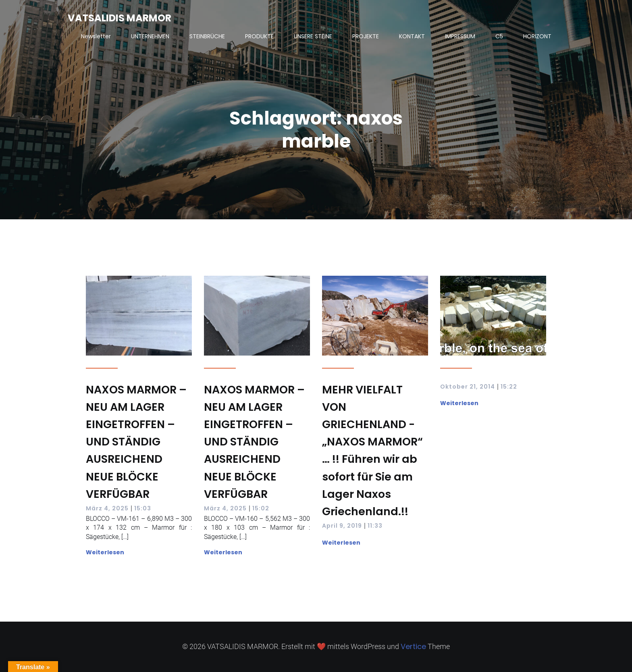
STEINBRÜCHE (207, 36)
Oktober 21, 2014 (468, 387)
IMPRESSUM (460, 36)
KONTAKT (412, 36)
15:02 (261, 508)
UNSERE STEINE (313, 36)
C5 (499, 36)
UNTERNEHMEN (150, 36)
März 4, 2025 (107, 508)
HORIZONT (537, 36)
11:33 (375, 526)
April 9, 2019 (342, 526)
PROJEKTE (366, 36)
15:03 (143, 508)
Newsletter (96, 36)
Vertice (413, 646)
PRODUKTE (259, 36)
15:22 (509, 387)
